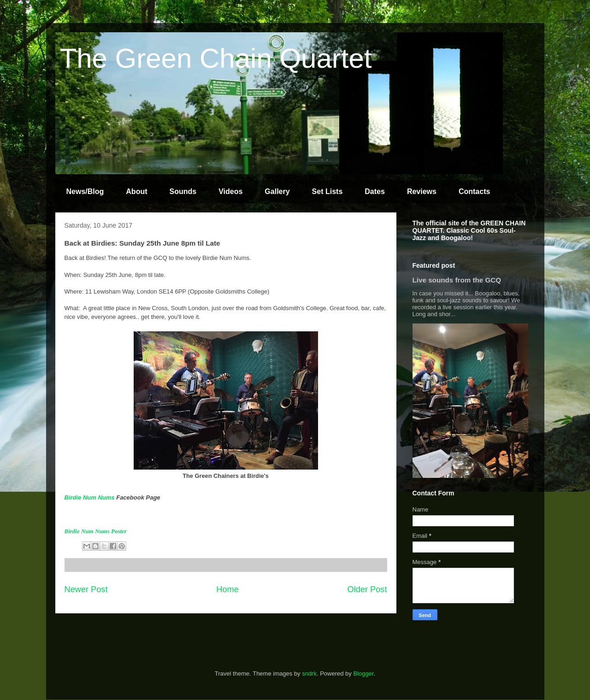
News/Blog (85, 191)
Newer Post (86, 589)
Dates (375, 191)
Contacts (474, 191)
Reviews (422, 191)
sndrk (309, 674)
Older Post (367, 589)
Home (227, 589)
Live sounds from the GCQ (457, 280)
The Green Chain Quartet (216, 58)
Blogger (363, 674)
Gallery (277, 191)
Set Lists (327, 191)
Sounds (183, 191)
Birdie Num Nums (90, 497)
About (136, 191)
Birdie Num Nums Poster (96, 531)
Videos (230, 191)
